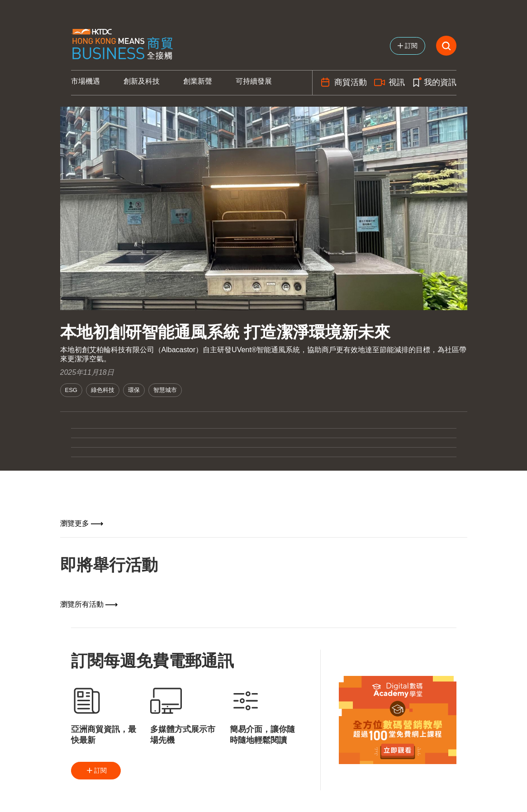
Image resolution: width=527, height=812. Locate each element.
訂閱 (96, 770)
